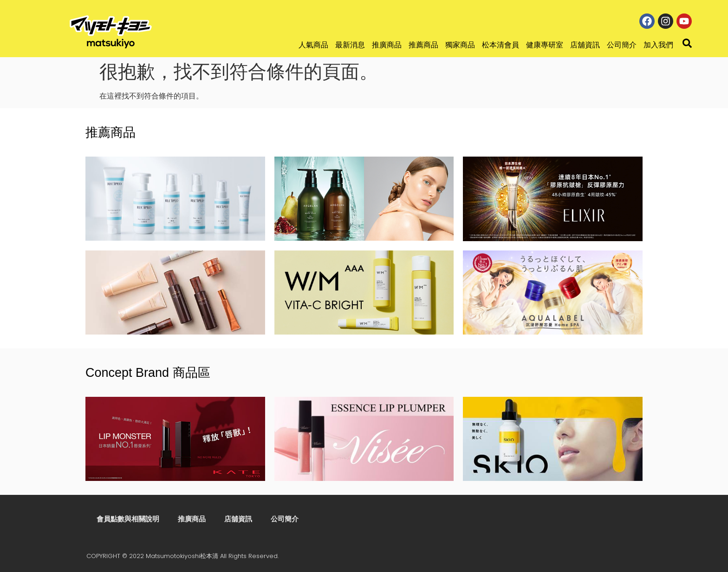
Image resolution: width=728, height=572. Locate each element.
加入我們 (658, 45)
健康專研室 (545, 45)
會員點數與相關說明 (127, 519)
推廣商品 (387, 45)
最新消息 (350, 45)
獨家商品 (460, 45)
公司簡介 (622, 45)
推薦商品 (423, 45)
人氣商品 (313, 45)
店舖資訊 (585, 45)
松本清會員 (500, 45)
